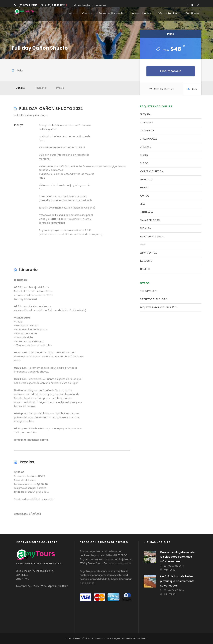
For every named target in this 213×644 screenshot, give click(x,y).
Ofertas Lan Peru (168, 13)
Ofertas (87, 13)
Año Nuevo (192, 13)
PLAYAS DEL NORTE (150, 220)
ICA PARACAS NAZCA (151, 171)
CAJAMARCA (147, 131)
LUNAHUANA (146, 212)
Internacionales (141, 13)
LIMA (142, 204)
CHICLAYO (146, 147)
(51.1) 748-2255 (28, 5)
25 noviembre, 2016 (174, 590)
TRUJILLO (145, 269)
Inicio (72, 13)
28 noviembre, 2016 (174, 566)
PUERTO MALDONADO (152, 236)
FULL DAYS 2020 (149, 291)
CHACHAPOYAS (148, 139)
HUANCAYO (146, 179)
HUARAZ (144, 188)
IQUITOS (144, 196)
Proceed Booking (171, 71)
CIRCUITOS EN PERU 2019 (153, 299)
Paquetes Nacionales (112, 13)
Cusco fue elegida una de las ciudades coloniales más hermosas (177, 557)
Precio (60, 88)
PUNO (143, 245)
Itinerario (41, 88)
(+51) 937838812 (55, 5)
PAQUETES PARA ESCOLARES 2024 (159, 307)
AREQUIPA (145, 114)
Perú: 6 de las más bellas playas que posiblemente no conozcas (177, 581)
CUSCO (144, 163)
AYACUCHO (146, 122)
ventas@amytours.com (92, 5)
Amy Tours (169, 570)
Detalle (20, 88)
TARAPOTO (146, 261)
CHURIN (144, 155)
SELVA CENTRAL (148, 253)
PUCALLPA (145, 228)
